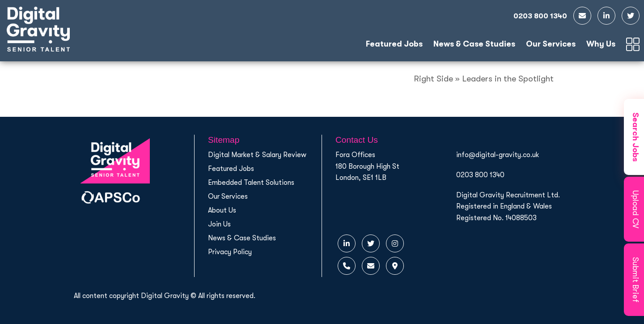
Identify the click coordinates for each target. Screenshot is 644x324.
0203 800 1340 (480, 175)
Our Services (551, 44)
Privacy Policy (230, 252)
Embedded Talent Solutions (251, 183)
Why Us (601, 44)
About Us (222, 210)
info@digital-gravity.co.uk (498, 155)
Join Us (219, 224)
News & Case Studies (474, 44)
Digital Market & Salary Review (257, 155)
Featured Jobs (394, 44)
